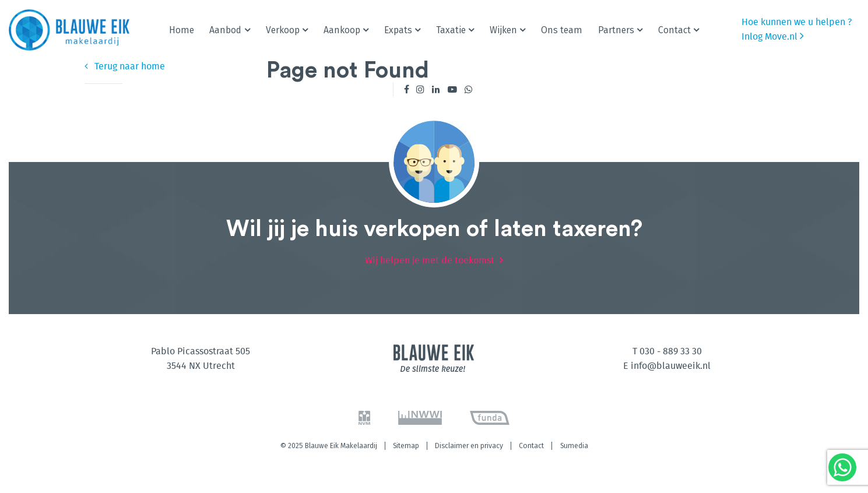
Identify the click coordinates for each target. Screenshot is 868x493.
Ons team (562, 30)
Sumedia (574, 446)
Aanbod (225, 30)
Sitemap (406, 446)
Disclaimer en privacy (469, 446)
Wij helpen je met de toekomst (430, 260)
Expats (398, 30)
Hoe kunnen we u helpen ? (797, 22)
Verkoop (283, 30)
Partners (616, 30)
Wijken (503, 30)
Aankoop (342, 30)
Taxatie (451, 30)
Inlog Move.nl (773, 36)
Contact (674, 30)
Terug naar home (125, 66)
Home (182, 30)
